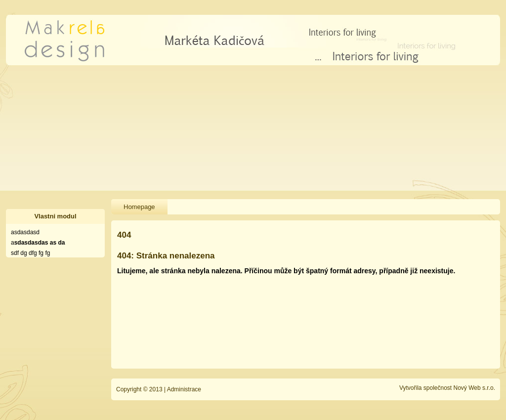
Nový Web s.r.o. (474, 388)
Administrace (184, 389)
